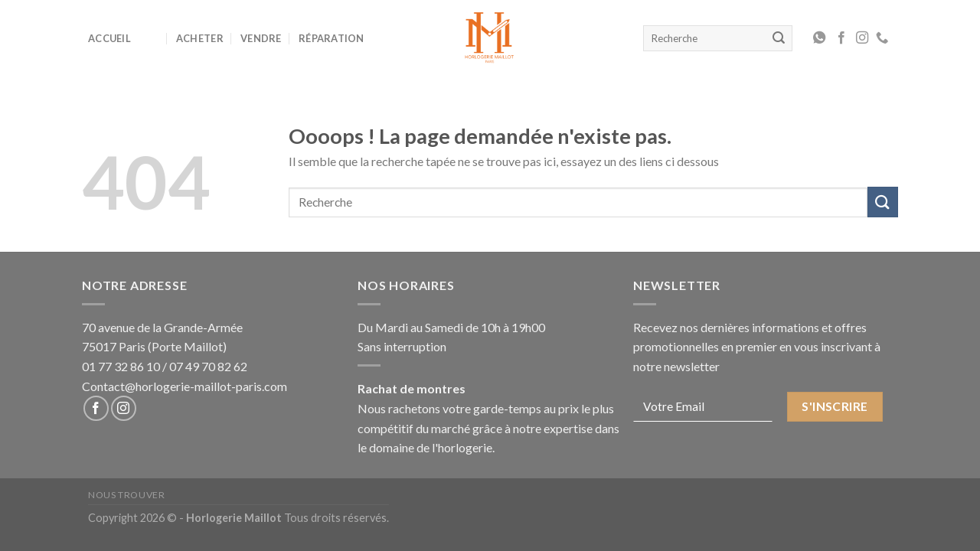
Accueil (109, 38)
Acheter (200, 38)
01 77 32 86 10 (121, 366)
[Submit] (883, 202)
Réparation (332, 38)
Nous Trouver (126, 495)
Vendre (261, 38)
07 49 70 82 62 (208, 366)
